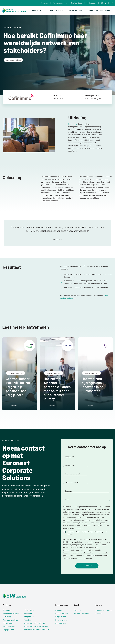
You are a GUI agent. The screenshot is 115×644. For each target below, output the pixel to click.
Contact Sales (77, 3)
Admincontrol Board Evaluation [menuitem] (36, 610)
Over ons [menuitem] (77, 593)
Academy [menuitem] (59, 593)
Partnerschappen (60, 3)
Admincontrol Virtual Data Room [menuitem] (36, 613)
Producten (38, 10)
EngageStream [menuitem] (9, 613)
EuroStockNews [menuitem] (9, 610)
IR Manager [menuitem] (7, 593)
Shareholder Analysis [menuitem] (11, 597)
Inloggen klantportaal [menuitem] (104, 593)
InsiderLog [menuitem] (28, 597)
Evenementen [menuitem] (61, 603)
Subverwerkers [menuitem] (68, 635)
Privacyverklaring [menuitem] (54, 635)
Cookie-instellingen (79, 636)
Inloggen (91, 3)
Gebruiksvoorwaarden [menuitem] (39, 635)
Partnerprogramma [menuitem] (82, 597)
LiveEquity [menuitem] (7, 600)
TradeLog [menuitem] (28, 603)
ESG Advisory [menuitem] (8, 606)
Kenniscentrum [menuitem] (61, 597)
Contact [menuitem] (99, 597)
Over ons (45, 3)
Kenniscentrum (76, 10)
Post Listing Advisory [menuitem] (11, 603)
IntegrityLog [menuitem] (29, 600)
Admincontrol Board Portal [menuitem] (34, 606)
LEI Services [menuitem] (29, 593)
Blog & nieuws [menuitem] (61, 600)
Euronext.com (93, 636)
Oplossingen (56, 10)
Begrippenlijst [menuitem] (61, 606)
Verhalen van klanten (100, 10)
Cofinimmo (73, 124)
